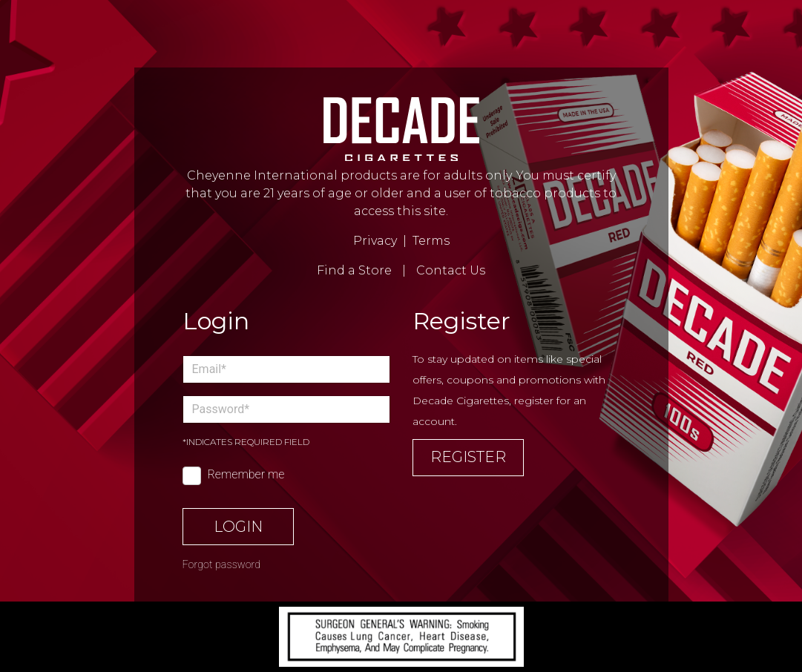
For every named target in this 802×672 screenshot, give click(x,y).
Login (238, 527)
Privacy (375, 241)
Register (468, 457)
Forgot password (222, 565)
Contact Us (451, 270)
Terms (431, 241)
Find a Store (354, 270)
